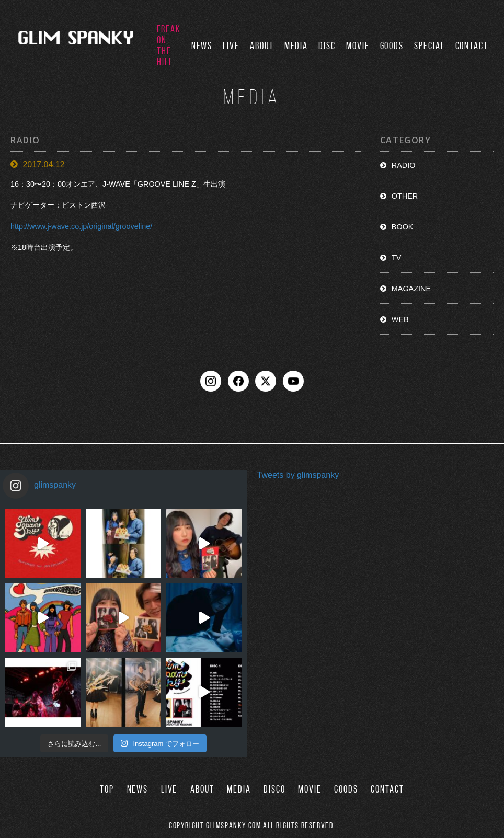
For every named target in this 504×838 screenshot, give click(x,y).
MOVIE (358, 46)
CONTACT (472, 46)
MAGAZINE (411, 289)
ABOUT (262, 46)
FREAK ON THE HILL (169, 45)
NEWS (202, 46)
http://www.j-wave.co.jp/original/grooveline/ (81, 226)
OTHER (405, 196)
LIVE (231, 46)
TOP (107, 789)
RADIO (404, 165)
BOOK (403, 227)
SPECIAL (429, 46)
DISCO (274, 789)
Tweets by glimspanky (298, 475)
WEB (400, 319)
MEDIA (296, 46)
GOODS (392, 46)
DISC (327, 46)
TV (396, 258)
